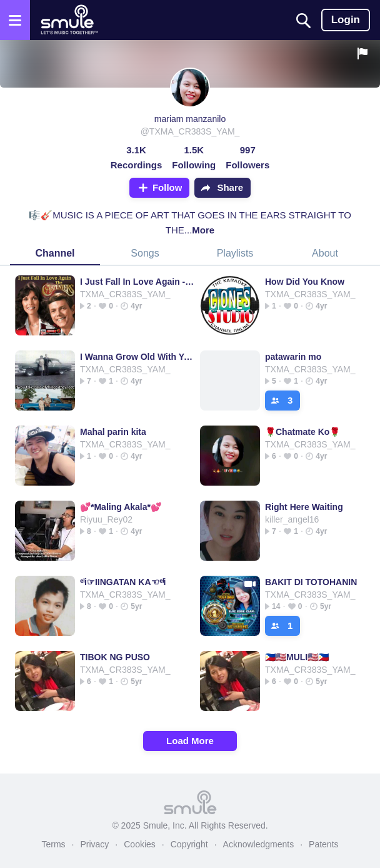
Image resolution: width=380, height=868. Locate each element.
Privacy (94, 844)
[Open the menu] (15, 20)
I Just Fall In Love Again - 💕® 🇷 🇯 (137, 282)
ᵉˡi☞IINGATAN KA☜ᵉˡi (123, 582)
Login (346, 20)
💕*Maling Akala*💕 (121, 507)
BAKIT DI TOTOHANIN (311, 582)
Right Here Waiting (304, 507)
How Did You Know (305, 282)
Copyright (189, 844)
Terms (53, 844)
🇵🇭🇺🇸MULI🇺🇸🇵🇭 (297, 657)
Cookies (140, 844)
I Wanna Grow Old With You (137, 357)
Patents (323, 844)
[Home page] (69, 20)
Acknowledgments (259, 844)
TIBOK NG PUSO (115, 657)
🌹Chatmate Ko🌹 (302, 432)
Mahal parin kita (113, 432)
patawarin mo (293, 357)
